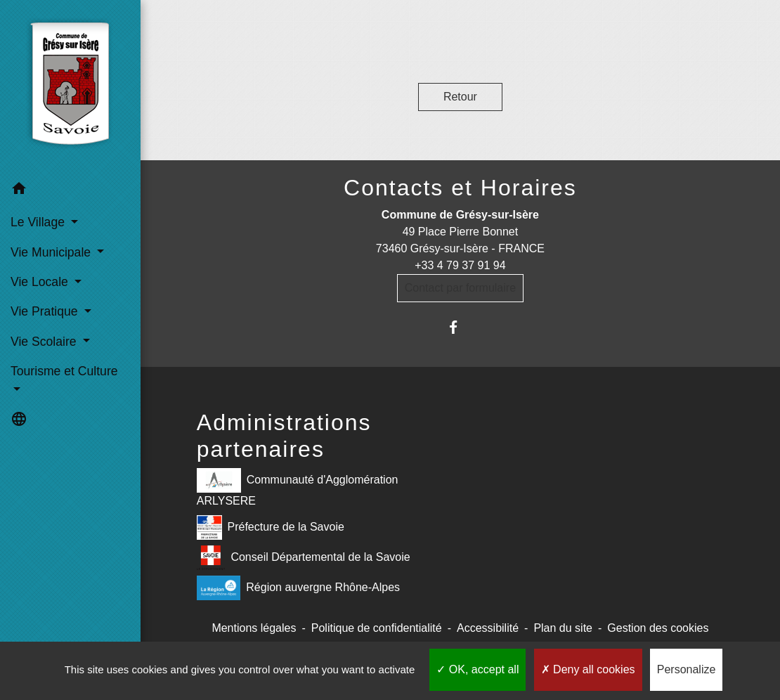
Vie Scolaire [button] (45, 342)
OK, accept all (477, 669)
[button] (70, 191)
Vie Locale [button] (41, 282)
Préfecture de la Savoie (271, 527)
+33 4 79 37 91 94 (460, 265)
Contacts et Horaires (460, 188)
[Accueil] (70, 87)
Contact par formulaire (460, 288)
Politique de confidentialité (377, 628)
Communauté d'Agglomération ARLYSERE (298, 487)
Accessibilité (488, 628)
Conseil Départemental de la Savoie (304, 558)
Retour (460, 97)
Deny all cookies (588, 669)
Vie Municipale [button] (52, 252)
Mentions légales (254, 628)
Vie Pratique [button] (46, 311)
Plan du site (563, 628)
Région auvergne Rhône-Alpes (298, 588)
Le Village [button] (39, 222)
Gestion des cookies (658, 628)
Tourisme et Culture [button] (64, 371)
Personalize (687, 669)
